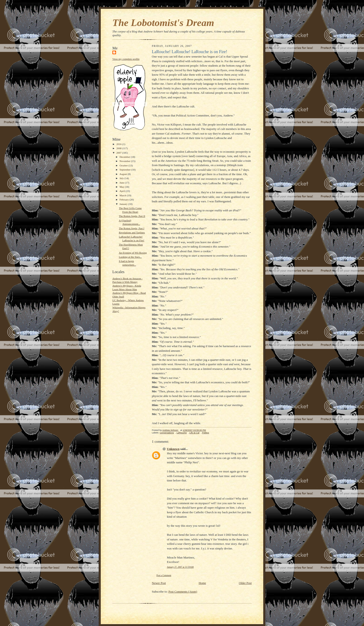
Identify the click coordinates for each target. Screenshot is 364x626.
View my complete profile (126, 59)
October (124, 165)
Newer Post (159, 583)
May (122, 187)
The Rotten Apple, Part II (132, 216)
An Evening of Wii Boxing (133, 253)
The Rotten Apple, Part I (132, 228)
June (122, 183)
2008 (119, 148)
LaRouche (182, 433)
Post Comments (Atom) (183, 592)
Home (202, 583)
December (125, 157)
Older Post (245, 583)
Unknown (173, 449)
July (122, 178)
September (125, 170)
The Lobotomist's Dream (163, 23)
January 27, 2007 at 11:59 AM (180, 567)
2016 (119, 144)
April (123, 191)
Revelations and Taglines (132, 232)
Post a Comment (164, 575)
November (125, 161)
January (124, 204)
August (124, 174)
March (123, 195)
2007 (119, 153)
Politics (205, 433)
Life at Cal (194, 433)
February (125, 200)
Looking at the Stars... (130, 257)
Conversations (167, 433)
